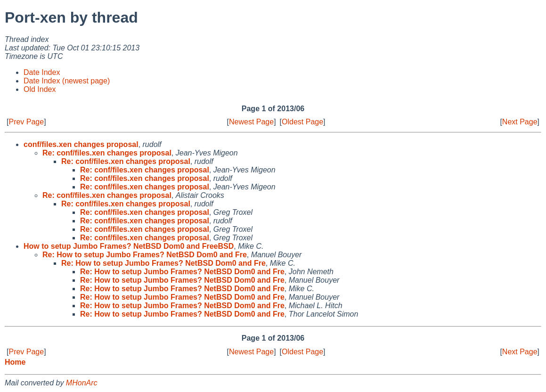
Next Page (520, 122)
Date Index (42, 72)
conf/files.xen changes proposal (81, 144)
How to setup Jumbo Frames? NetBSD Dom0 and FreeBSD (129, 246)
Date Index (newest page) (67, 81)
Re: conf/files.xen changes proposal (107, 153)
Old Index (40, 89)
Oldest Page (302, 122)
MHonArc (82, 383)
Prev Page (26, 122)
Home (15, 362)
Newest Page (251, 122)
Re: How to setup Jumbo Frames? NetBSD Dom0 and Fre (145, 255)
